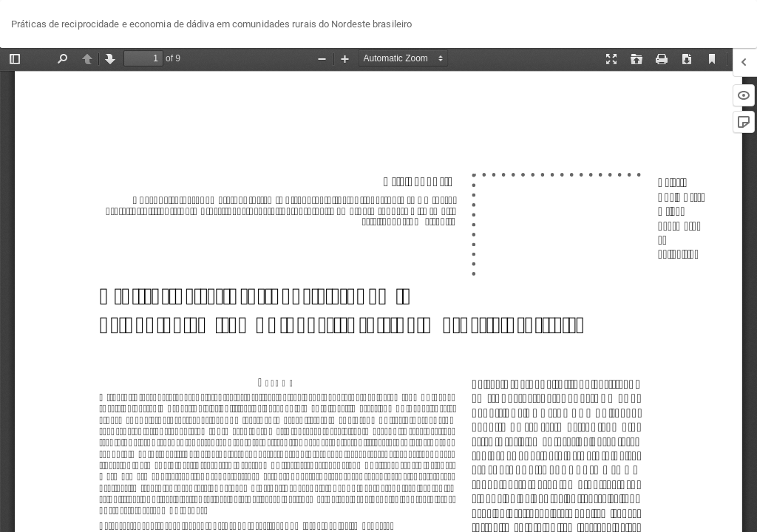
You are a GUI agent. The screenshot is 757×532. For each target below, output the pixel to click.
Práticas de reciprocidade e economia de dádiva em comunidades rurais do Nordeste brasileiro (211, 24)
